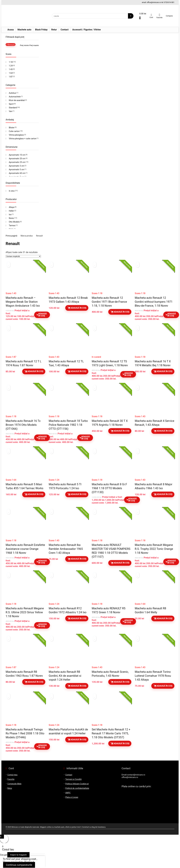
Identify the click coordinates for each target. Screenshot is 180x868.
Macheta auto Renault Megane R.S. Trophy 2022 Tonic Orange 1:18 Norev (154, 549)
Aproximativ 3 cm (17, 166)
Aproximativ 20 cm (17, 159)
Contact (65, 30)
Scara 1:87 (11, 357)
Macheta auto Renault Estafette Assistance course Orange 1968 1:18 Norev (25, 549)
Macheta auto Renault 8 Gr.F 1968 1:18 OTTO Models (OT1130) (109, 488)
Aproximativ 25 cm (17, 162)
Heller (11, 211)
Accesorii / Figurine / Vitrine (86, 30)
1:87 (11, 77)
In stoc (12, 191)
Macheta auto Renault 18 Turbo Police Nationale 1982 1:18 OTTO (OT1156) (68, 425)
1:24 (11, 66)
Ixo (10, 215)
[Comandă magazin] (23, 256)
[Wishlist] (159, 15)
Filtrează (11, 45)
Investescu (102, 827)
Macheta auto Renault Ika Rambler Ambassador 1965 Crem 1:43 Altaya (66, 549)
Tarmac (12, 225)
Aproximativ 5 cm (17, 169)
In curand (96, 357)
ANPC (68, 793)
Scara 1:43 (11, 293)
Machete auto (24, 30)
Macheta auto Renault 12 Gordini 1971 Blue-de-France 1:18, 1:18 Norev (109, 302)
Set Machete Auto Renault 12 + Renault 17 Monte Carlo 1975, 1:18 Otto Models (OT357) (111, 733)
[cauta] (131, 16)
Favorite (11, 779)
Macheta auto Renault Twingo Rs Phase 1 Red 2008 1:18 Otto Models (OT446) (25, 733)
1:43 (11, 69)
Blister (12, 128)
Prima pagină (11, 236)
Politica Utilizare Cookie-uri (77, 784)
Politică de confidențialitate (77, 788)
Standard (13, 108)
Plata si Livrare (72, 797)
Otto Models (14, 222)
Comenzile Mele (14, 784)
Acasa (11, 30)
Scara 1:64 (11, 480)
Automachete (15, 97)
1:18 (11, 62)
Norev (11, 218)
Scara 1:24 (54, 480)
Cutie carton (14, 131)
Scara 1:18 (97, 293)
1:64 (11, 73)
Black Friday (41, 30)
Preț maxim (34, 45)
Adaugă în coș (41, 315)
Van (11, 111)
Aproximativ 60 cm (17, 173)
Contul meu (12, 775)
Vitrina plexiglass (16, 135)
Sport (11, 104)
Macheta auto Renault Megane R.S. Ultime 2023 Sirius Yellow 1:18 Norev (25, 612)
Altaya (12, 207)
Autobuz (13, 93)
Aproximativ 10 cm (17, 155)
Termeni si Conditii (73, 779)
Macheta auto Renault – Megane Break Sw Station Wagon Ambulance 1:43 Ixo (23, 302)
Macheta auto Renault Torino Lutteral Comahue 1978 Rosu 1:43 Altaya (153, 676)
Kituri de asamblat (17, 100)
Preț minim (24, 45)
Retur (54, 30)
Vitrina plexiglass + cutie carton (23, 139)
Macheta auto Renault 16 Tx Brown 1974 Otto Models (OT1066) (23, 425)
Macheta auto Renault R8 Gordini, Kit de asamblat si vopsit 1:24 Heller (65, 676)
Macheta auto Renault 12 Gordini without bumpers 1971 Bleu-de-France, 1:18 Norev (154, 302)
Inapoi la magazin (18, 855)
